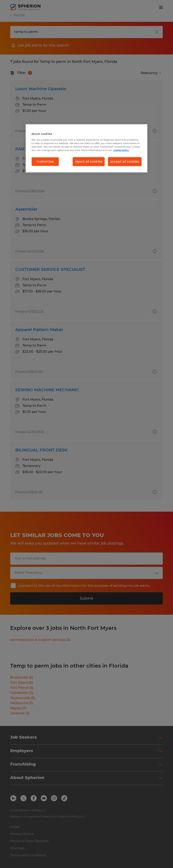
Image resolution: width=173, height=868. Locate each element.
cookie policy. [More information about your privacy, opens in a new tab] (121, 150)
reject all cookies (89, 162)
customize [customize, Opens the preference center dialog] (45, 162)
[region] (86, 148)
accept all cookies (125, 162)
